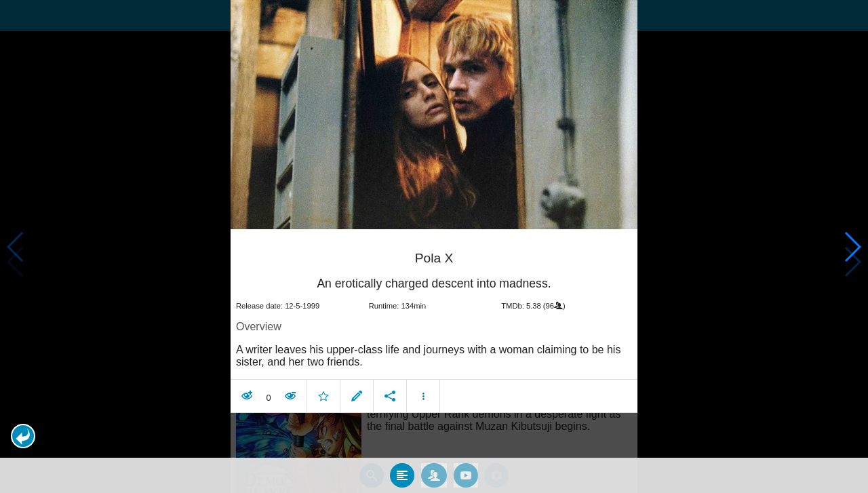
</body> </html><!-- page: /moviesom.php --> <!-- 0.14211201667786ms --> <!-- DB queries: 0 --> (434, 246)
